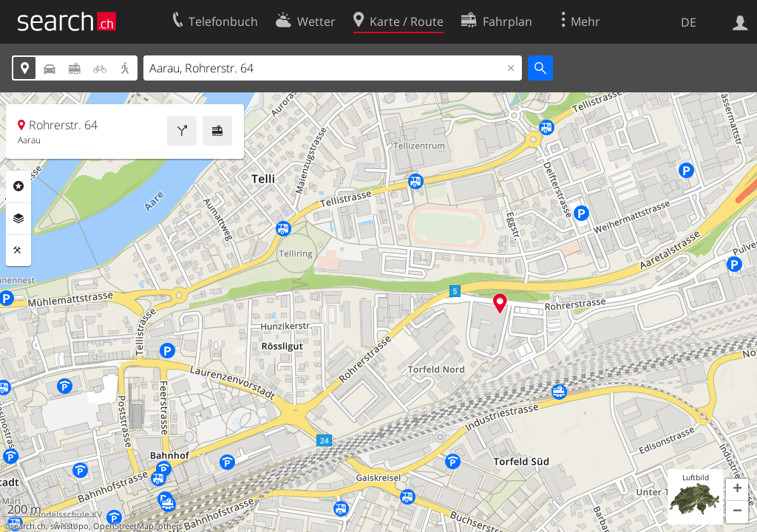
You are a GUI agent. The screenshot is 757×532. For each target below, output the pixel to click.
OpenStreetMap (123, 526)
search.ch (28, 526)
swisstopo (69, 526)
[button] (737, 490)
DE (689, 22)
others (170, 526)
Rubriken (18, 186)
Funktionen (18, 250)
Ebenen (18, 219)
